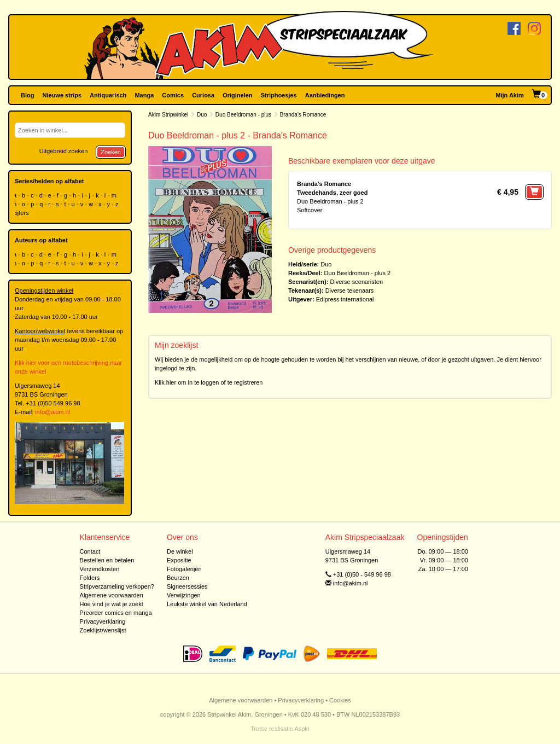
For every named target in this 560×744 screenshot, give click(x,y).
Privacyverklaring (103, 621)
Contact (90, 551)
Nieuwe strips (62, 95)
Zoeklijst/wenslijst (103, 630)
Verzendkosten (100, 569)
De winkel (180, 551)
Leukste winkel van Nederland (207, 604)
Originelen (237, 95)
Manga (144, 95)
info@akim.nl (52, 412)
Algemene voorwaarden (112, 595)
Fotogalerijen (184, 569)
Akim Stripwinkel (168, 115)
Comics (173, 95)
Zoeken (111, 152)
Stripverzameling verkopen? (117, 586)
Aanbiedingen (325, 95)
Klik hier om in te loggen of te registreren (209, 382)
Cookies (340, 700)
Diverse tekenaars (350, 290)
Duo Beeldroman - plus (243, 115)
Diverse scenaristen (356, 282)
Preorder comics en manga (116, 613)
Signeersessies (187, 586)
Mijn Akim (510, 95)
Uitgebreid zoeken (64, 151)
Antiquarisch (108, 95)
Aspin (302, 729)
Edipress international (345, 299)
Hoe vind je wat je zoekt (112, 604)
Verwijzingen (184, 595)
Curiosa (203, 95)
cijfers (22, 213)
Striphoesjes (279, 95)
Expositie (179, 560)
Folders (90, 578)
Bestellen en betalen (107, 560)
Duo (202, 115)
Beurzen (178, 578)
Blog (27, 95)
